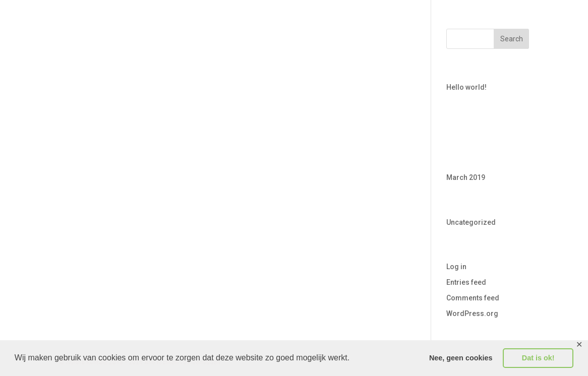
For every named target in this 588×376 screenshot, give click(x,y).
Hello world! (466, 87)
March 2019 (466, 177)
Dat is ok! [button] (538, 358)
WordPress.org (472, 314)
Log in (456, 267)
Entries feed (466, 282)
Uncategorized (471, 222)
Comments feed (473, 298)
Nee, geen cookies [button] (461, 358)
